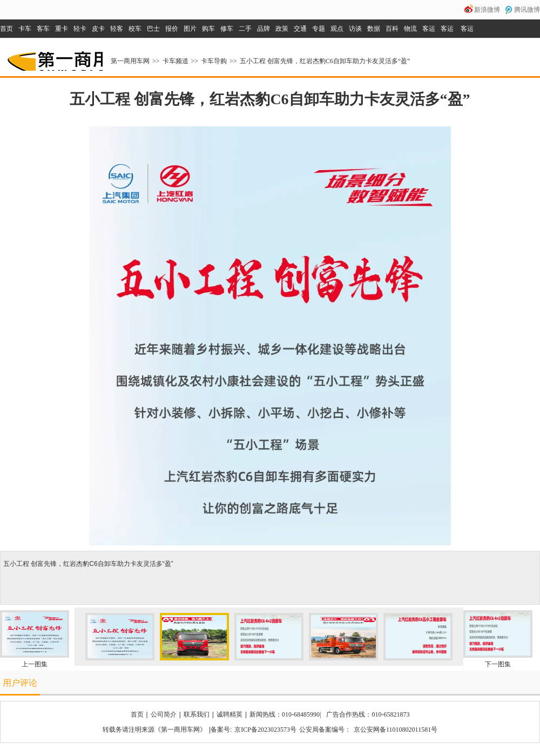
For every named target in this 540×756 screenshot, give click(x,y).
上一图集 (35, 664)
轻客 (117, 29)
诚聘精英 (230, 714)
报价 (172, 29)
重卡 (62, 29)
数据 (374, 29)
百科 (392, 29)
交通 (300, 29)
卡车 (25, 29)
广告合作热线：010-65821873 (368, 714)
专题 (319, 29)
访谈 (355, 29)
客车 (43, 29)
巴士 (153, 29)
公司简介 (164, 714)
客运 (429, 29)
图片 (190, 29)
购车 (208, 29)
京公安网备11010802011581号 (396, 730)
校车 (135, 29)
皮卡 (98, 29)
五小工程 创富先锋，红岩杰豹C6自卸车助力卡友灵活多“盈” (325, 61)
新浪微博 (487, 10)
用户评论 (20, 683)
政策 (282, 29)
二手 (245, 29)
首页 (6, 29)
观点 (337, 29)
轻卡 (80, 29)
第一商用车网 (54, 57)
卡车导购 (214, 61)
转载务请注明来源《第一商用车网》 (154, 730)
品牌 (264, 29)
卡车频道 (175, 61)
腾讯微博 (527, 10)
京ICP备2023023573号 (265, 730)
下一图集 (498, 664)
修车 (227, 29)
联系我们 (197, 714)
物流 (410, 29)
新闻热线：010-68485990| (285, 714)
